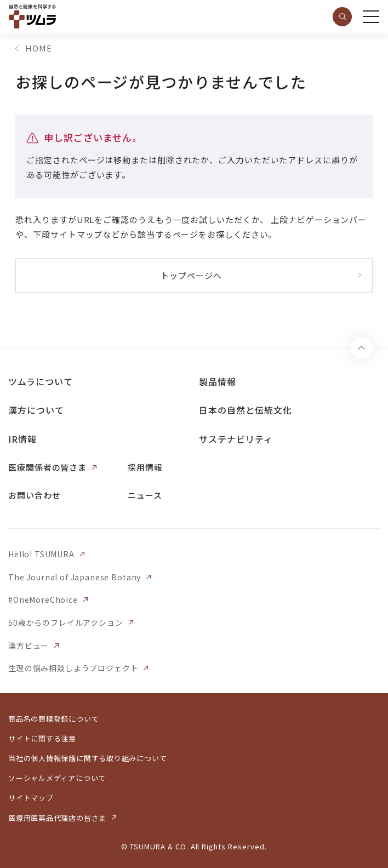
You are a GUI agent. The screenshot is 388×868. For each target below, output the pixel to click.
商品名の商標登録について (53, 719)
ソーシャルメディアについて (57, 778)
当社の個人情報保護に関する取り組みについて (87, 758)
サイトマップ (31, 798)
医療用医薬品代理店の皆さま (57, 818)
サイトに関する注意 (42, 738)
